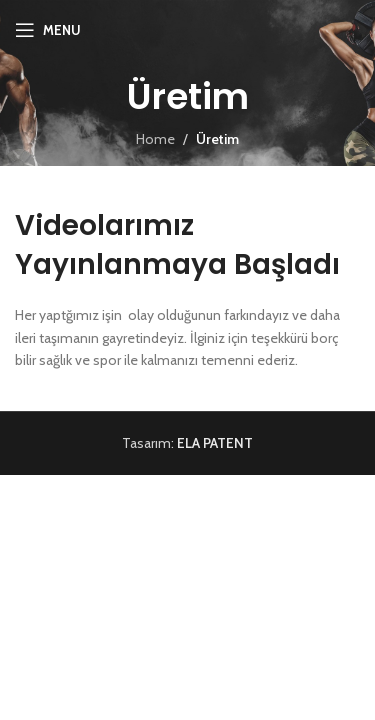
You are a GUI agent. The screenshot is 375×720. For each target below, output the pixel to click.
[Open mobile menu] (48, 30)
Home (155, 139)
